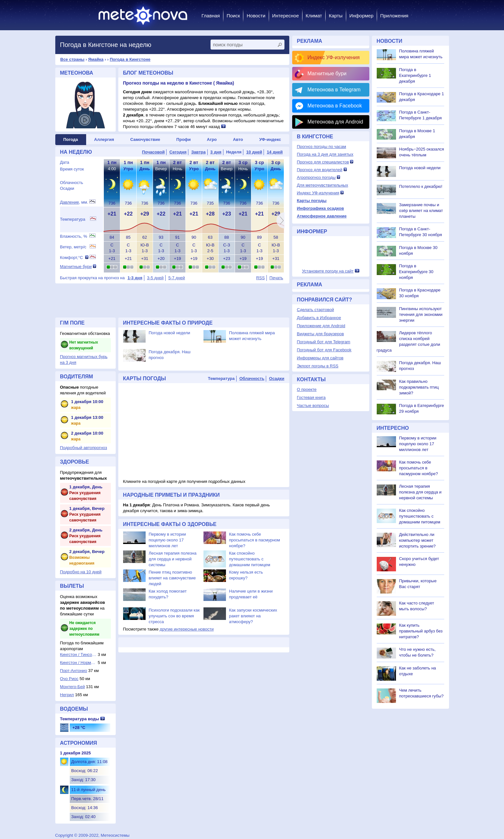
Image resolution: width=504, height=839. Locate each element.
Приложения (394, 16)
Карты (336, 16)
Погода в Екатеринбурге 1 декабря (415, 75)
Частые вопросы (313, 406)
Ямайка (96, 59)
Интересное (286, 16)
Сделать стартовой (315, 310)
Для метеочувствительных (323, 185)
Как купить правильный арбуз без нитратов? (421, 631)
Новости (256, 16)
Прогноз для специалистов (323, 162)
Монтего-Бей (72, 687)
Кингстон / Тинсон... (78, 655)
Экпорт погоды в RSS (318, 366)
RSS (261, 278)
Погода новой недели (170, 333)
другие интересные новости (187, 629)
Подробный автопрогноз (84, 448)
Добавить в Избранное (319, 318)
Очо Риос (69, 679)
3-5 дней (155, 278)
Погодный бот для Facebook (324, 350)
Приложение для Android (321, 326)
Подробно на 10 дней (81, 572)
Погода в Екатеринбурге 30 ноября (416, 272)
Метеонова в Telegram (334, 90)
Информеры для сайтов (320, 358)
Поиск (233, 16)
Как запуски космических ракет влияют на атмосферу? (253, 616)
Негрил (67, 695)
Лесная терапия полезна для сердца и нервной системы (173, 559)
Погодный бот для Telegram (324, 342)
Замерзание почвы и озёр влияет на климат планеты (421, 211)
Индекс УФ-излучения (334, 57)
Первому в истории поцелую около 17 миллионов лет (167, 540)
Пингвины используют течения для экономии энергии (421, 314)
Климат (314, 16)
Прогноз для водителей (320, 170)
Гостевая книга (311, 397)
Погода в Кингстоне (130, 59)
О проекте (307, 389)
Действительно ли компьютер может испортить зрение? (418, 540)
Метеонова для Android (335, 122)
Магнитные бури (76, 267)
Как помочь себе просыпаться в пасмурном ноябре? (255, 540)
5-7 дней (177, 278)
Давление (70, 202)
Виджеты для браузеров (320, 334)
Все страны (72, 59)
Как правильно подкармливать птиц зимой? (419, 387)
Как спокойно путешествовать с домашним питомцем (250, 559)
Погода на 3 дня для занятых (325, 154)
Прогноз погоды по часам (322, 147)
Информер (361, 16)
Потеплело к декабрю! (421, 186)
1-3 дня (135, 278)
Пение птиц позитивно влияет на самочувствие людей (172, 578)
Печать (276, 278)
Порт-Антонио (74, 671)
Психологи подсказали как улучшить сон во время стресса (174, 616)
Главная (211, 16)
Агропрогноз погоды (316, 177)
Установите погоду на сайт (328, 271)
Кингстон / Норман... (78, 663)
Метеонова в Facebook (335, 106)
